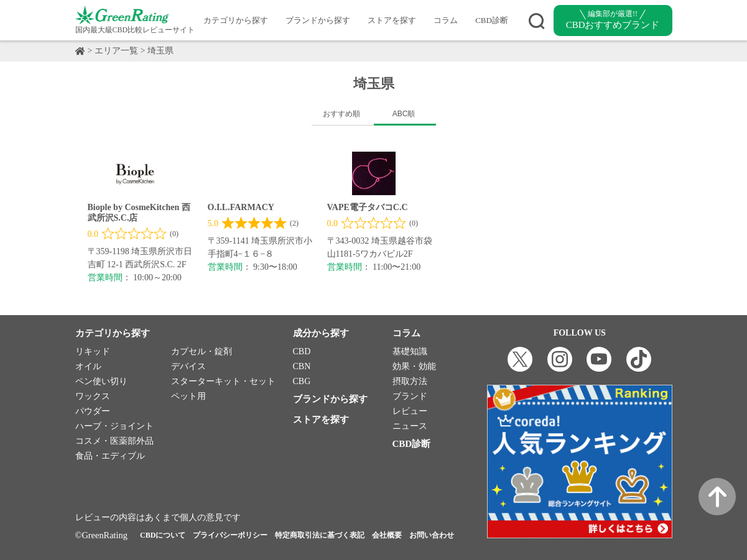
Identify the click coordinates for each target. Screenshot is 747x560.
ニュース (410, 426)
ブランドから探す (318, 20)
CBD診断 (492, 20)
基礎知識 (410, 351)
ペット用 (188, 396)
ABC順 (404, 114)
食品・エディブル (110, 456)
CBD (302, 351)
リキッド (93, 351)
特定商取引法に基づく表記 (320, 535)
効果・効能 (414, 366)
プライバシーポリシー (230, 535)
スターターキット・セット (223, 381)
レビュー (410, 411)
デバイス (188, 366)
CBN (302, 366)
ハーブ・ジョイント (114, 426)
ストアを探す (392, 20)
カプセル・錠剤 (202, 351)
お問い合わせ (432, 535)
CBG (302, 381)
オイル (88, 366)
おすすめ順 (341, 114)
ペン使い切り (101, 381)
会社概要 (387, 535)
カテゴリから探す (236, 20)
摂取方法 (410, 381)
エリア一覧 (116, 51)
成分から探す (321, 333)
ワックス (93, 396)
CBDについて (163, 535)
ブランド (410, 396)
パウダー (93, 411)
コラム (446, 20)
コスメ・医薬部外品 (114, 441)
